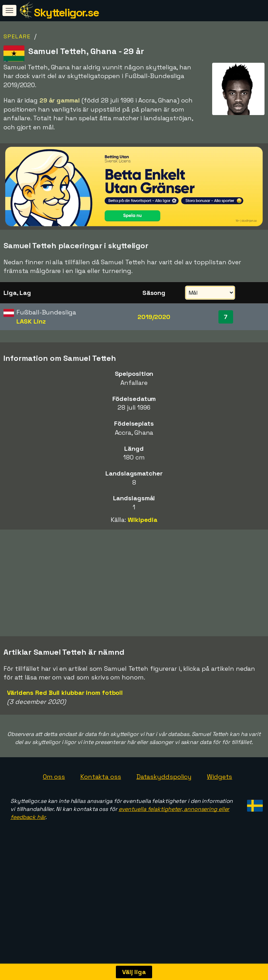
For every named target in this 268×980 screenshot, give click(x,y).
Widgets (219, 808)
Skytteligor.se (66, 13)
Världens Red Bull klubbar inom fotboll (65, 724)
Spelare (17, 36)
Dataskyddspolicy (164, 808)
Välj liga (134, 972)
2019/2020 (154, 317)
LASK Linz (31, 321)
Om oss (54, 808)
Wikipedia (143, 520)
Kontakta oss (101, 808)
